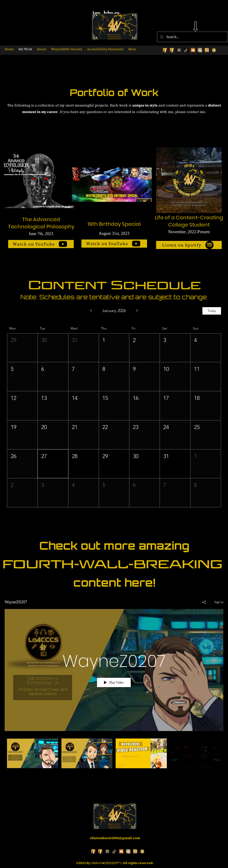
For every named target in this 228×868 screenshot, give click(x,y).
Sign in (219, 602)
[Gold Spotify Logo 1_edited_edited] (200, 50)
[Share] (204, 602)
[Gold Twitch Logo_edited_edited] (214, 50)
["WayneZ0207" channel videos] (114, 757)
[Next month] (137, 311)
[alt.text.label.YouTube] (193, 50)
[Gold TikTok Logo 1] (186, 50)
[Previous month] (91, 311)
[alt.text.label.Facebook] (165, 50)
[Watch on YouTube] (41, 244)
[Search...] (192, 37)
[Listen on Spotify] (189, 245)
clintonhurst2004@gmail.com (115, 838)
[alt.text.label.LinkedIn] (207, 50)
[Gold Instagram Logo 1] (179, 50)
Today (212, 311)
